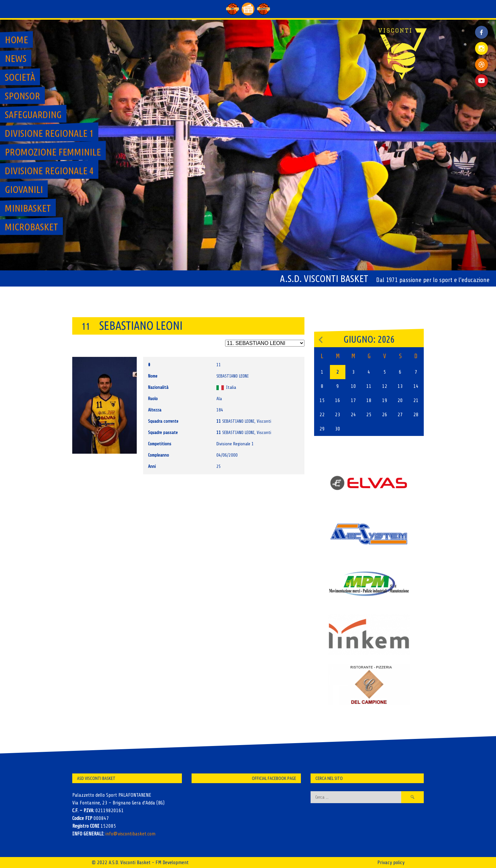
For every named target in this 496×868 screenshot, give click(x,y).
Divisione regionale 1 (49, 133)
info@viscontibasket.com (130, 834)
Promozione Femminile (53, 152)
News (16, 58)
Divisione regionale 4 (49, 171)
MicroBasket (31, 227)
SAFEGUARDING (33, 115)
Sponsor (22, 96)
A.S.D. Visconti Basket (324, 278)
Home (16, 40)
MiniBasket (28, 208)
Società (20, 77)
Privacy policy (391, 863)
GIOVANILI (24, 189)
